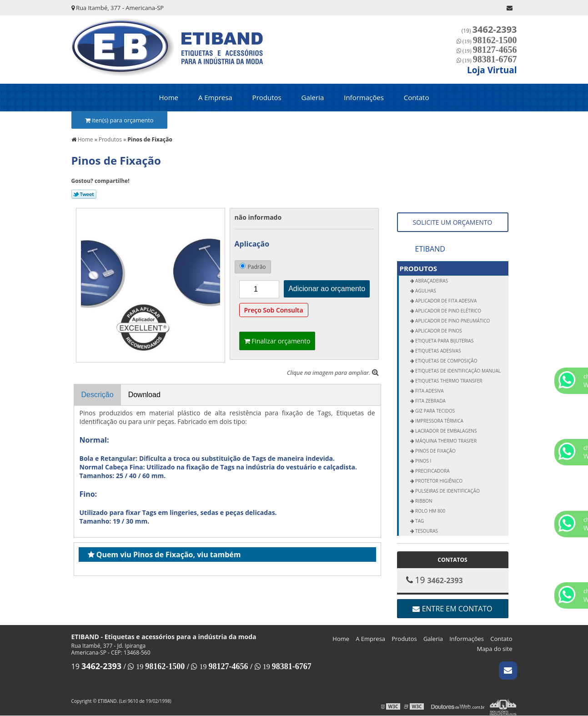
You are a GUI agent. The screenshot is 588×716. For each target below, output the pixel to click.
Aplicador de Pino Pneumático (452, 321)
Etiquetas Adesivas (438, 351)
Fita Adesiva (429, 391)
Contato (417, 97)
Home (169, 97)
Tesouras (426, 531)
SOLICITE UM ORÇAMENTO (453, 222)
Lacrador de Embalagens (446, 431)
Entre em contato (452, 609)
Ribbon (423, 501)
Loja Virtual (492, 70)
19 (97, 666)
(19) (489, 31)
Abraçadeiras (431, 281)
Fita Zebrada (430, 401)
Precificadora (432, 471)
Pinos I (423, 461)
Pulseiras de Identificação (447, 491)
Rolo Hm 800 (430, 511)
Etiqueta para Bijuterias (444, 341)
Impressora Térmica (439, 421)
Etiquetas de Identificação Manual (458, 371)
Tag (419, 521)
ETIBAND (430, 249)
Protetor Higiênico (439, 481)
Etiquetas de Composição (446, 361)
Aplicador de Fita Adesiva (446, 301)
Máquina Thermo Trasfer (446, 441)
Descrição (98, 395)
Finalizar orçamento (277, 341)
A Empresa (215, 97)
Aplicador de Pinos (438, 331)
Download (144, 395)
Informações (364, 97)
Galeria (313, 97)
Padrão (253, 267)
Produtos (267, 97)
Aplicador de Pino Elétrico (448, 311)
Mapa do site (494, 649)
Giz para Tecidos (435, 411)
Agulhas (425, 291)
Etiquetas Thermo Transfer (448, 381)
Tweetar (84, 194)
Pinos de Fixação (435, 451)
